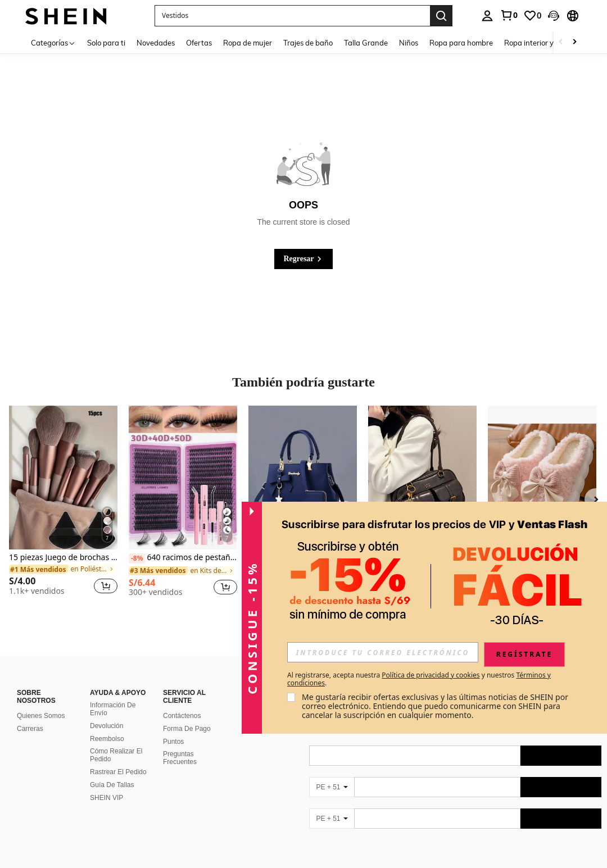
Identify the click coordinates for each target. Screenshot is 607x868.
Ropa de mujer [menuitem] (248, 43)
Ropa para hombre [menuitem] (461, 43)
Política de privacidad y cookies (431, 675)
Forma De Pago (187, 729)
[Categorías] (53, 42)
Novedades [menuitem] (156, 43)
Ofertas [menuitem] (199, 43)
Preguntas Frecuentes (180, 758)
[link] (509, 15)
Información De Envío (113, 709)
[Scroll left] (561, 42)
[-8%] (137, 558)
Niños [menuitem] (409, 43)
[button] (292, 16)
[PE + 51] (332, 787)
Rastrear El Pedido (118, 772)
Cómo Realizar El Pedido (116, 755)
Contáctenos (182, 716)
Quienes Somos (41, 716)
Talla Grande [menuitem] (366, 43)
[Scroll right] (574, 42)
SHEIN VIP (107, 798)
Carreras (30, 729)
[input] (383, 652)
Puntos (173, 742)
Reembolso (107, 739)
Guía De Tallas (112, 785)
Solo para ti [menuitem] (106, 43)
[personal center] (487, 16)
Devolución (107, 726)
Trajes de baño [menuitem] (308, 43)
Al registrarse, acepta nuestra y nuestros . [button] (419, 679)
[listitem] (63, 505)
